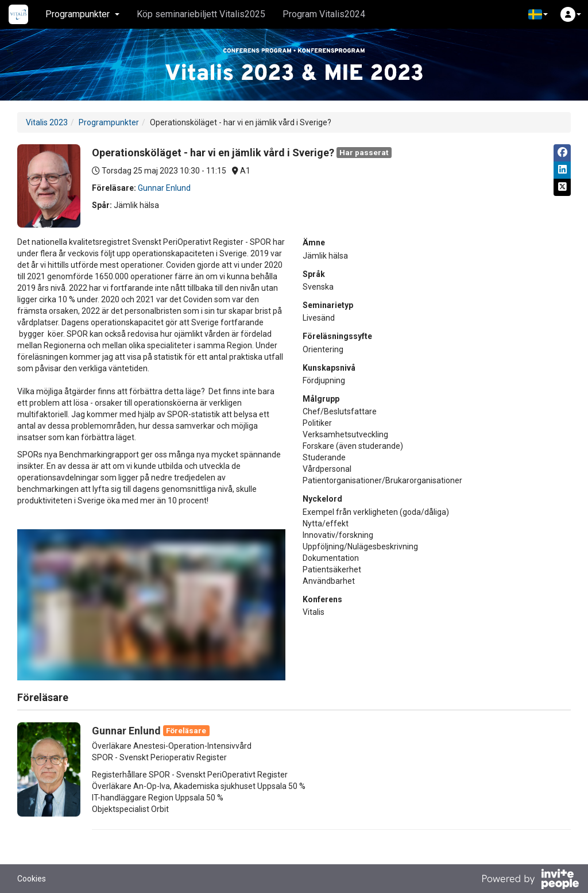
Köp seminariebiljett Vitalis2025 (201, 14)
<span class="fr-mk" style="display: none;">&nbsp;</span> (151, 605)
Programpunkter (109, 122)
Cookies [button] (32, 879)
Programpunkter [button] (82, 14)
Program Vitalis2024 (324, 14)
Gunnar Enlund (164, 188)
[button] (538, 14)
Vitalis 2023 (47, 122)
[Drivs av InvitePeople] (530, 880)
